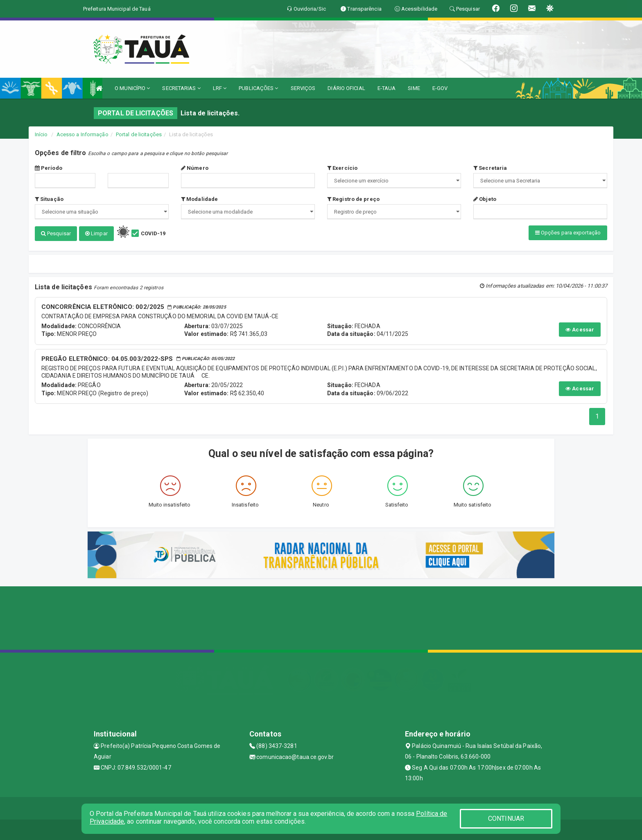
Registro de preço (353, 199)
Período (49, 168)
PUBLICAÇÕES (258, 88)
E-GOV (440, 88)
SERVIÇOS (303, 88)
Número (195, 168)
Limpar (96, 233)
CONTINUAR (506, 819)
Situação (49, 199)
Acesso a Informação (83, 134)
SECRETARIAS (181, 88)
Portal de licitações (139, 134)
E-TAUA (387, 88)
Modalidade (199, 199)
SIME (414, 88)
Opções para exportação (568, 233)
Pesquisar (56, 233)
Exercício (342, 168)
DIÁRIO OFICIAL (346, 88)
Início (41, 134)
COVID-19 (153, 233)
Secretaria (490, 168)
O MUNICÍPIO (132, 88)
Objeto (485, 199)
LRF (220, 88)
